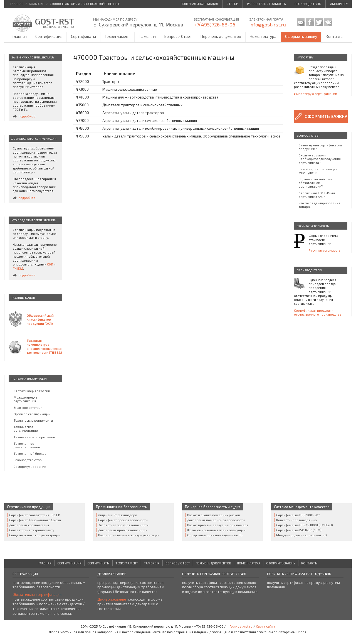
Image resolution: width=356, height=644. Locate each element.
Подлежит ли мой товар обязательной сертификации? (317, 183)
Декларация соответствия (29, 525)
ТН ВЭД (18, 268)
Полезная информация (199, 4)
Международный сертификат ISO (301, 535)
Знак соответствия (28, 408)
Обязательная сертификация (37, 594)
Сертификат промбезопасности (123, 520)
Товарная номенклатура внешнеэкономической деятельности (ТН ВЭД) (44, 346)
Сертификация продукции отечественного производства (318, 312)
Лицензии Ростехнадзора (118, 515)
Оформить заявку (301, 36)
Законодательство (28, 460)
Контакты (335, 36)
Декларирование (112, 599)
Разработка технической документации (129, 535)
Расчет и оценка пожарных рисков (214, 515)
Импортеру (339, 4)
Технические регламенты (33, 420)
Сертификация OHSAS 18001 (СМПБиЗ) (305, 525)
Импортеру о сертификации (316, 94)
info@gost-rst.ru (268, 24)
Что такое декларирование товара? (320, 205)
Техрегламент (117, 36)
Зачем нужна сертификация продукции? (320, 147)
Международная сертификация (26, 399)
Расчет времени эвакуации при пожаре (218, 525)
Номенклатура (263, 36)
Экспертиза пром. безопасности (123, 525)
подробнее (27, 116)
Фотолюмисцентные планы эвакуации (216, 530)
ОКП (50, 264)
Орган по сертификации (32, 414)
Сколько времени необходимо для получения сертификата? (320, 159)
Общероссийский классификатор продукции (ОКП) (40, 319)
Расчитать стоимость (324, 250)
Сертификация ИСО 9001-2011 (298, 515)
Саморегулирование (30, 467)
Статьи (233, 4)
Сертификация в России (32, 391)
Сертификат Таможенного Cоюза (35, 520)
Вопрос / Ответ (178, 36)
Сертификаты (83, 36)
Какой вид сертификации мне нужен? (318, 171)
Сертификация (49, 36)
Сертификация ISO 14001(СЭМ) (299, 530)
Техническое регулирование (26, 429)
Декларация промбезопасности (123, 530)
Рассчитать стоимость (266, 4)
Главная (20, 36)
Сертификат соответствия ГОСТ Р (34, 515)
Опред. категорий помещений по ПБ (215, 535)
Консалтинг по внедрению (296, 520)
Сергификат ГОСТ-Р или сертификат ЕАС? (317, 195)
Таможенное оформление (34, 437)
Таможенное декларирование (27, 445)
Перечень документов (221, 36)
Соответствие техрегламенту (32, 530)
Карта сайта (266, 626)
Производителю (308, 4)
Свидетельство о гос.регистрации (35, 535)
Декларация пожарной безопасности (216, 520)
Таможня (147, 36)
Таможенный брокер (30, 453)
